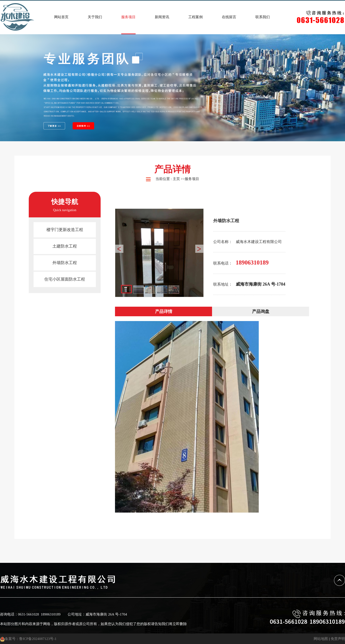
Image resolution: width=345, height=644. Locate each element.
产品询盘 (261, 311)
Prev (119, 249)
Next (199, 249)
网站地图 (321, 639)
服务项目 (192, 179)
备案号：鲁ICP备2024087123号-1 (28, 639)
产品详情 (164, 311)
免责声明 (338, 639)
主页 (176, 179)
